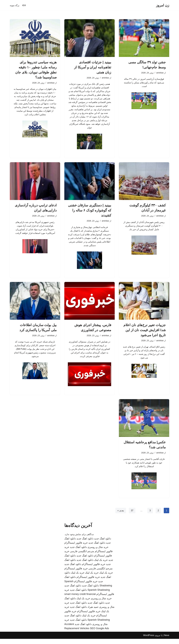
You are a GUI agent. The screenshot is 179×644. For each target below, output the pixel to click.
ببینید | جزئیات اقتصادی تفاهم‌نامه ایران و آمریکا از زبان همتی (93, 67)
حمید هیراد (93, 612)
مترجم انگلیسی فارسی (82, 557)
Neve (167, 640)
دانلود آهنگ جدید (78, 552)
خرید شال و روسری (98, 552)
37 (132, 516)
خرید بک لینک (101, 565)
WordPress (149, 640)
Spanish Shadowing (99, 595)
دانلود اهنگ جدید (103, 544)
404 (24, 5)
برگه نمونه (15, 5)
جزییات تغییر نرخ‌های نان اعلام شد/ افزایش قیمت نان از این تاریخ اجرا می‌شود (145, 333)
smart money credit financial (80, 599)
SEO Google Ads (99, 634)
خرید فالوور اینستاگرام (76, 548)
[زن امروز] (163, 5)
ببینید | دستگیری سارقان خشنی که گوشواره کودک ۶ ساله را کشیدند (90, 213)
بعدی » (120, 516)
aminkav (160, 73)
